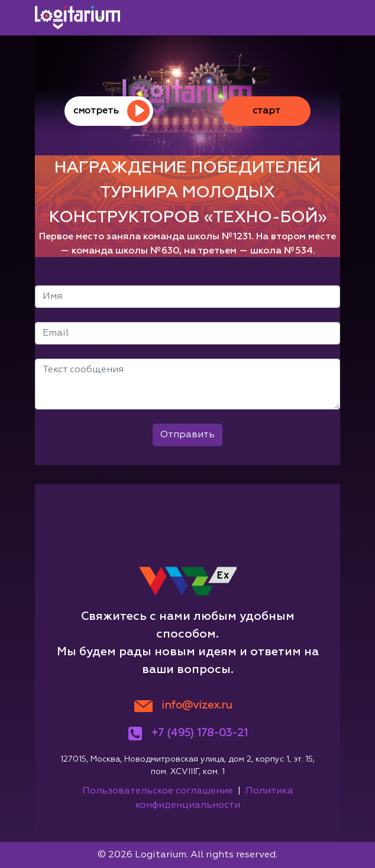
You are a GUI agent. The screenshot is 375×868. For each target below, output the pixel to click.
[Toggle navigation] (324, 18)
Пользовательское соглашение (158, 791)
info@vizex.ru (197, 706)
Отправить (187, 435)
